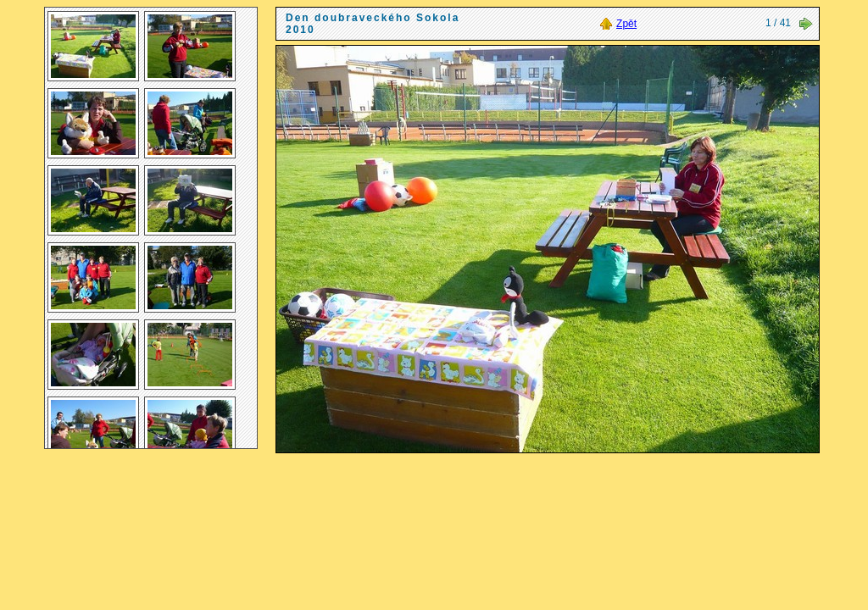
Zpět (626, 24)
